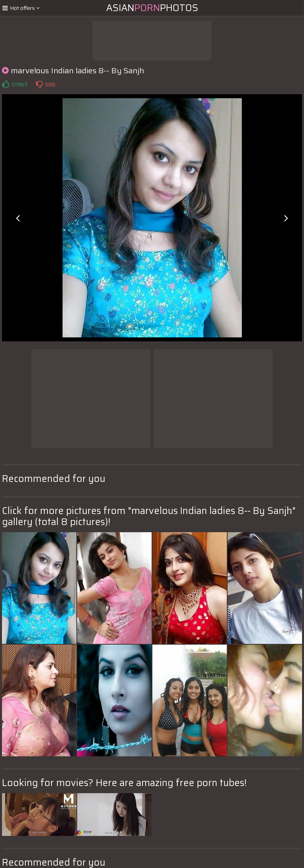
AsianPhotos (152, 8)
